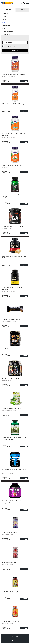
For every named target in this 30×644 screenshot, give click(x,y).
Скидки (4, 17)
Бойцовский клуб (7, 34)
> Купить (24, 81)
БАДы (4, 28)
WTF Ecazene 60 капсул (10, 532)
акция (4, 76)
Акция (4, 22)
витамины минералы (11, 76)
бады (7, 106)
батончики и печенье (7, 321)
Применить (15, 51)
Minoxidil (4, 20)
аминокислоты (6, 473)
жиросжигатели (6, 199)
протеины (4, 260)
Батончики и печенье (8, 31)
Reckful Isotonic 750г (9, 349)
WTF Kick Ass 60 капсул (10, 592)
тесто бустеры (9, 442)
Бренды (22, 10)
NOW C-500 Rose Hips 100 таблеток (14, 74)
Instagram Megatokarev (17, 636)
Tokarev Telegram (13, 636)
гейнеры (4, 505)
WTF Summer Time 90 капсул (12, 621)
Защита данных (15, 640)
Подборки (8, 10)
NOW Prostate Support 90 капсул (13, 165)
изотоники (5, 351)
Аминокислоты (6, 25)
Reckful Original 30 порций (11, 378)
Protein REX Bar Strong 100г (11, 319)
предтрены (5, 228)
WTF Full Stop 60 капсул (10, 562)
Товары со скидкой (10, 46)
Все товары (5, 14)
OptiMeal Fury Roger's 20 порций (13, 226)
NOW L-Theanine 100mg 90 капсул (13, 104)
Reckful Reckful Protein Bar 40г (12, 408)
